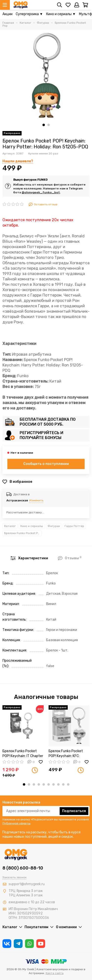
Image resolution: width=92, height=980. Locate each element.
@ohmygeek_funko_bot (41, 192)
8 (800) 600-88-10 (23, 868)
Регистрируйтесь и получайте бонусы (41, 435)
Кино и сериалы (32, 526)
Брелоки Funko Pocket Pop (23, 533)
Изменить (36, 500)
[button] (44, 125)
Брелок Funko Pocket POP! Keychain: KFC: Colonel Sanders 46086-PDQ (68, 754)
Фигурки (54, 526)
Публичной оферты (16, 823)
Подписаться (74, 811)
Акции (7, 14)
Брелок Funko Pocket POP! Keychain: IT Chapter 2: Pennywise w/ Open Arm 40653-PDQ (23, 754)
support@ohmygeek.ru (27, 884)
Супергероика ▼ (29, 14)
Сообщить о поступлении (46, 464)
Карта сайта (55, 973)
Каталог (10, 526)
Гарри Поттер (74, 526)
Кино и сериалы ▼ (61, 14)
